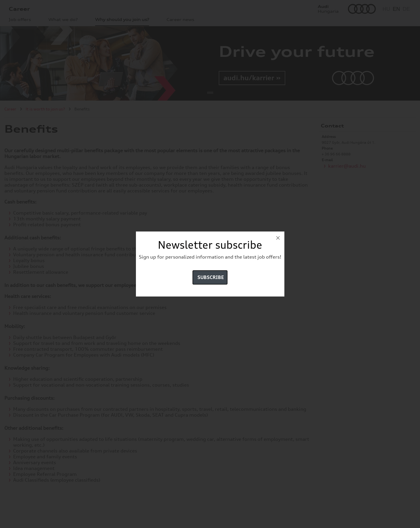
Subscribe (211, 277)
